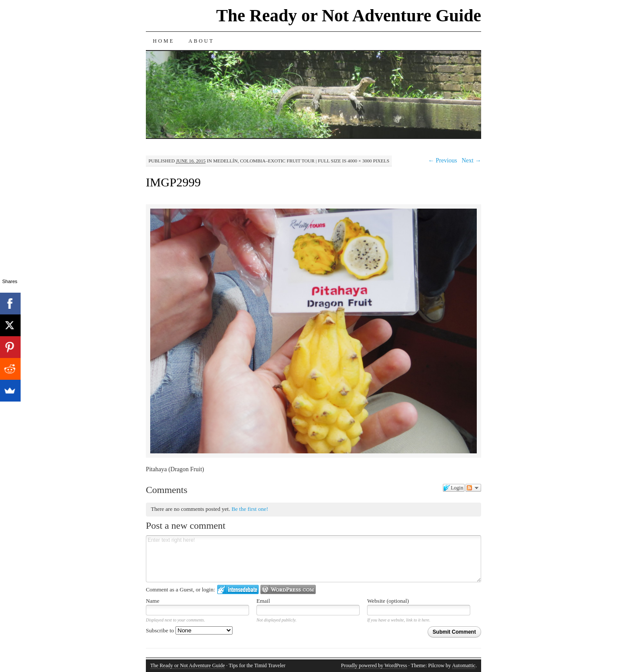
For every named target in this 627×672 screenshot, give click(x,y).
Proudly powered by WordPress (374, 665)
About (201, 41)
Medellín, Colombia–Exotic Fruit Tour (264, 161)
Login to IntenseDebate (238, 589)
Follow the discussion (473, 488)
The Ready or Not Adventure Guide (349, 15)
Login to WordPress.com (288, 589)
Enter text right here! (313, 559)
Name (153, 601)
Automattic (464, 665)
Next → (471, 160)
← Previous (443, 160)
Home (164, 41)
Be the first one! (250, 509)
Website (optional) (388, 601)
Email (263, 601)
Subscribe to (189, 630)
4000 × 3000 (360, 161)
